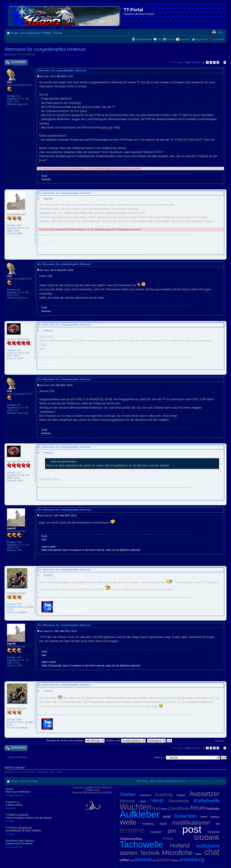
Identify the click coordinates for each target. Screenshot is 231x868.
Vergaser (181, 795)
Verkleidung (148, 824)
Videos (199, 854)
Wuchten (135, 807)
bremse (144, 860)
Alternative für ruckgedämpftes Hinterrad (45, 49)
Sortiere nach (126, 740)
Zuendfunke (179, 808)
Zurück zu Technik (17, 757)
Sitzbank (207, 837)
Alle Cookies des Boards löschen (168, 781)
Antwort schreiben (16, 63)
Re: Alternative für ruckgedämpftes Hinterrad (64, 193)
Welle (128, 822)
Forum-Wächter (27, 54)
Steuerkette (179, 801)
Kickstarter (156, 832)
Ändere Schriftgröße (221, 32)
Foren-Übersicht (30, 33)
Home (38, 792)
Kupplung (164, 795)
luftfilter (125, 860)
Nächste (219, 741)
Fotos (168, 838)
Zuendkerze (146, 795)
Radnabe (213, 809)
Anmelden (219, 39)
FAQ (159, 39)
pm (172, 831)
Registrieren (201, 39)
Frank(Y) (48, 575)
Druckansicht (214, 32)
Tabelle (163, 824)
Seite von (193, 62)
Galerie (171, 39)
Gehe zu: (159, 757)
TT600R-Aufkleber (38, 818)
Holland (180, 845)
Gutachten (185, 816)
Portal (14, 33)
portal (167, 817)
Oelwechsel (214, 832)
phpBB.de (107, 792)
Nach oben (223, 186)
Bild (218, 824)
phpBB (88, 788)
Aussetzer (204, 794)
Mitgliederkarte (144, 39)
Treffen (204, 817)
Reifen (164, 809)
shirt (133, 860)
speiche (163, 860)
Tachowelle (141, 844)
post (192, 829)
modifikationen (191, 823)
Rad (156, 808)
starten (129, 853)
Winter (143, 802)
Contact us (38, 805)
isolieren (175, 860)
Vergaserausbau (131, 839)
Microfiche (177, 853)
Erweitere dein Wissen (38, 844)
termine (132, 830)
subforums (208, 846)
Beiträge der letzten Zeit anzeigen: (76, 740)
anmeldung (192, 860)
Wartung (127, 801)
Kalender (185, 39)
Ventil (157, 801)
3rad (46, 76)
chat (212, 852)
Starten (128, 794)
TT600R (46, 33)
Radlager (215, 817)
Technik (58, 33)
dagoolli (48, 199)
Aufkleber (140, 814)
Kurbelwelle (207, 801)
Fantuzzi (48, 331)
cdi (154, 860)
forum (198, 808)
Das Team (142, 781)
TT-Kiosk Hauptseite (38, 831)
